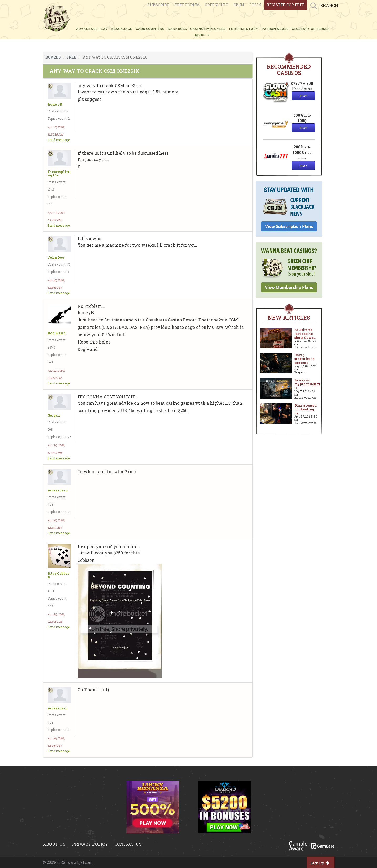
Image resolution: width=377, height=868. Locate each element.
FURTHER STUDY (244, 29)
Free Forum (187, 5)
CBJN (239, 5)
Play (303, 96)
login (255, 5)
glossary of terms (310, 29)
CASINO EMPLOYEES (208, 29)
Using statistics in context (304, 359)
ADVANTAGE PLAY (92, 29)
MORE (202, 35)
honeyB (55, 104)
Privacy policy (90, 844)
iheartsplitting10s (59, 174)
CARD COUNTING (150, 29)
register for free (286, 5)
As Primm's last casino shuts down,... (306, 334)
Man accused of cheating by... (305, 409)
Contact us (128, 844)
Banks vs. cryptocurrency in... (307, 384)
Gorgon (54, 415)
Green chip (217, 5)
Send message (59, 140)
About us (54, 844)
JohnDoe (56, 258)
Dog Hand (57, 333)
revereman (58, 490)
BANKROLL (177, 29)
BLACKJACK (122, 29)
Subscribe (158, 5)
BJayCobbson (58, 575)
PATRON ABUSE (275, 29)
